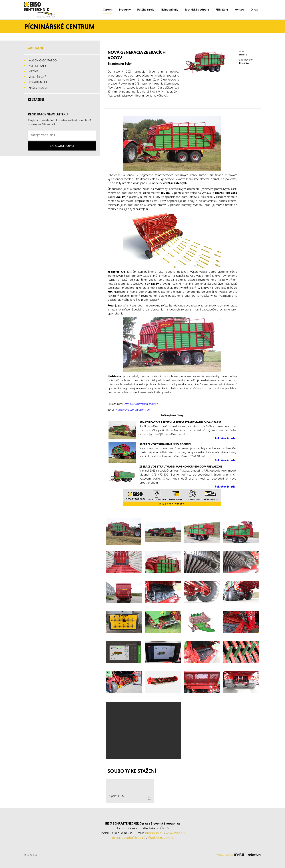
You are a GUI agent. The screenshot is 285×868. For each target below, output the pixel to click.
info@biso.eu (154, 833)
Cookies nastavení (161, 838)
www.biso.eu (175, 833)
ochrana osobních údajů (129, 838)
